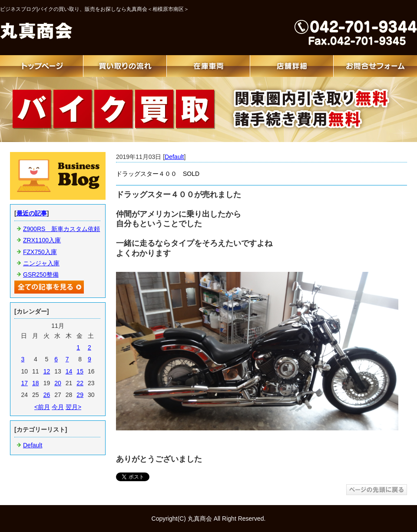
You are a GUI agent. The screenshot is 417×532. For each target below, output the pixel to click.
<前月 (42, 407)
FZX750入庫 (40, 252)
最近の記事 (32, 213)
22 (80, 383)
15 (80, 371)
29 (80, 395)
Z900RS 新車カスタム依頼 (61, 229)
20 (58, 383)
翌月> (73, 407)
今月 (58, 407)
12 (47, 371)
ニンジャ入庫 (41, 263)
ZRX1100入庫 (42, 240)
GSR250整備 (41, 274)
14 (69, 371)
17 (24, 383)
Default (174, 157)
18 (36, 383)
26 (47, 395)
